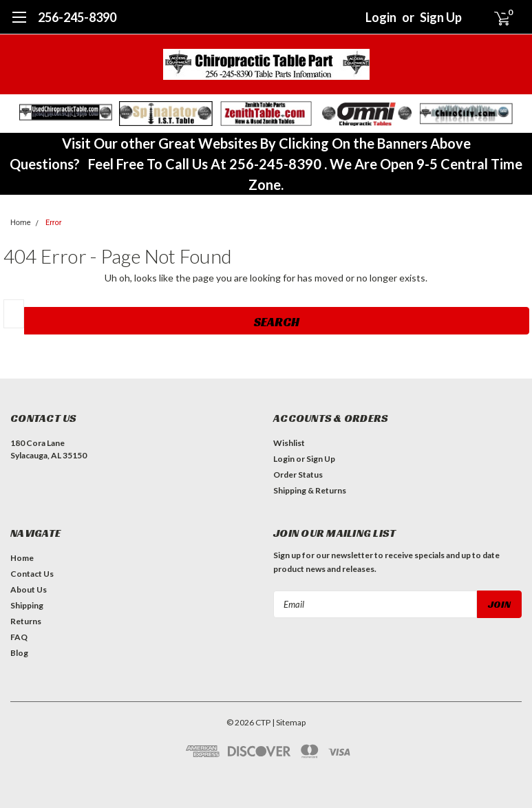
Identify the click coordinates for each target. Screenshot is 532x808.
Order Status (298, 475)
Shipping (27, 605)
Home (21, 223)
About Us (29, 589)
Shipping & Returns (310, 490)
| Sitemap (289, 722)
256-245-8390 (77, 17)
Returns (26, 621)
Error (54, 223)
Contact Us (32, 574)
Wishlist (289, 443)
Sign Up (441, 17)
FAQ (19, 637)
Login (381, 17)
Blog (19, 653)
